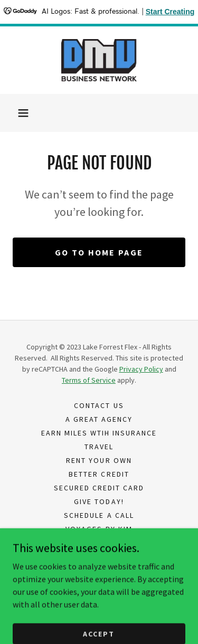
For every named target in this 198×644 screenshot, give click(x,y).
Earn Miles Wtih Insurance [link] (99, 433)
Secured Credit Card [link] (99, 488)
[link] (99, 60)
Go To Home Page (99, 252)
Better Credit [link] (99, 474)
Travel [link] (99, 447)
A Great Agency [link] (99, 419)
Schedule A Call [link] (99, 515)
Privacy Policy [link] (99, 556)
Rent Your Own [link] (99, 460)
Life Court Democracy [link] (99, 543)
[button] (23, 113)
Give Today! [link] (99, 501)
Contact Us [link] (99, 405)
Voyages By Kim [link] (99, 529)
